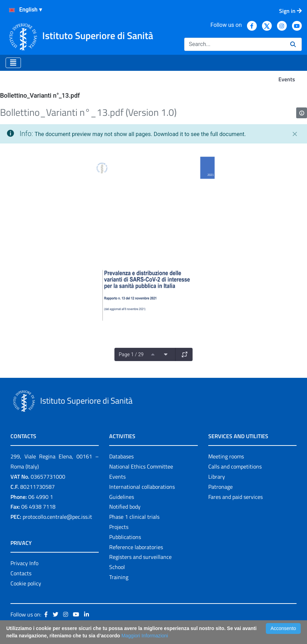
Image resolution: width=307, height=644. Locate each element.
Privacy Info (24, 563)
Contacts (21, 573)
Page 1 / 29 (131, 354)
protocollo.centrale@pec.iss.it (57, 517)
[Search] (234, 44)
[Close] (295, 134)
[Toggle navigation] (13, 63)
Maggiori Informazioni (145, 636)
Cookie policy (26, 583)
